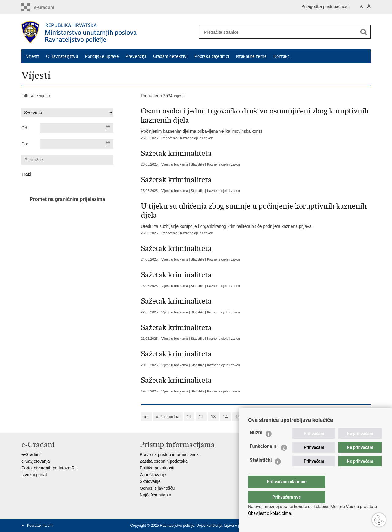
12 (201, 417)
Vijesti (33, 56)
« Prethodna (168, 417)
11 (189, 417)
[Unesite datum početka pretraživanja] (77, 128)
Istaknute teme (251, 56)
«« (146, 417)
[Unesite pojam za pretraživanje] (276, 32)
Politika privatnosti (157, 468)
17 (262, 417)
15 (238, 417)
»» (337, 417)
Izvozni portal (34, 475)
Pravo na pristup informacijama (169, 454)
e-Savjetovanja (36, 461)
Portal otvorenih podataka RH (50, 468)
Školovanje (150, 481)
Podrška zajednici (212, 56)
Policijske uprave (102, 56)
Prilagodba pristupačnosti (325, 6)
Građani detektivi (170, 56)
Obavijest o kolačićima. (270, 513)
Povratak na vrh (40, 526)
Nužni (256, 445)
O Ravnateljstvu (62, 56)
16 (250, 417)
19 (286, 417)
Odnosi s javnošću (157, 488)
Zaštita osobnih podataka (164, 461)
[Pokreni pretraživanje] (364, 32)
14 (225, 417)
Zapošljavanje (153, 475)
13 (213, 417)
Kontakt (281, 56)
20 (298, 417)
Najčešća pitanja (155, 495)
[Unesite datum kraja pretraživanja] (77, 144)
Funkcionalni (264, 459)
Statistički (261, 472)
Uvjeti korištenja (209, 526)
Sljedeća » (317, 417)
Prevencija (136, 56)
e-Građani (31, 454)
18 (274, 417)
